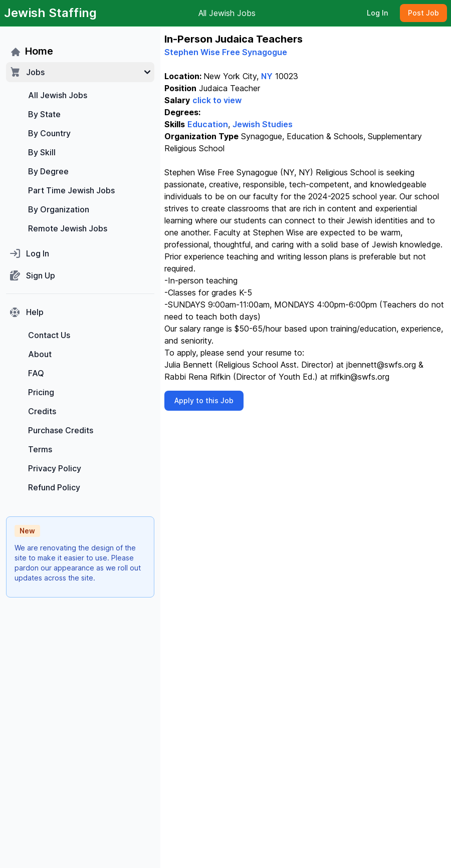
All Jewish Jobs (227, 13)
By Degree (48, 171)
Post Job (423, 13)
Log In (377, 13)
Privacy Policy (55, 468)
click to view (217, 100)
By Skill (42, 152)
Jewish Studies (263, 124)
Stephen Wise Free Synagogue (226, 52)
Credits (42, 411)
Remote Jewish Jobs (68, 228)
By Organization (59, 209)
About (40, 354)
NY (267, 76)
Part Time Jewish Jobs (71, 190)
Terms (40, 449)
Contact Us (49, 335)
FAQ (36, 373)
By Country (49, 133)
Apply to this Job (204, 400)
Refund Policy (54, 487)
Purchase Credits (61, 430)
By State (44, 114)
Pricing (41, 392)
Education (208, 124)
